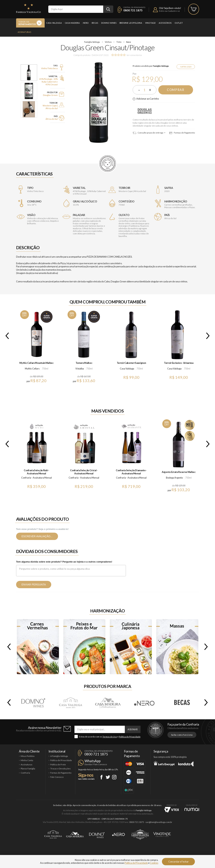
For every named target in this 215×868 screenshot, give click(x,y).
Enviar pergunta (34, 585)
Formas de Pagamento (182, 133)
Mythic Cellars (32, 369)
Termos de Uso (110, 737)
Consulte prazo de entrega (148, 133)
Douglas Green (145, 111)
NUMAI (192, 809)
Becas (95, 23)
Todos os (27, 23)
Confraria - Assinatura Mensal (37, 478)
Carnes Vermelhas (38, 647)
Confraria (25, 773)
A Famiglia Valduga (59, 756)
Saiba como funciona (182, 735)
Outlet (179, 23)
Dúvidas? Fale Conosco (96, 764)
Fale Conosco (57, 777)
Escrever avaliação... (37, 536)
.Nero (86, 23)
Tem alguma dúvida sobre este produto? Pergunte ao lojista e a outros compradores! (64, 562)
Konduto (186, 763)
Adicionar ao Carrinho (148, 99)
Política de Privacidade (130, 737)
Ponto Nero (118, 834)
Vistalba (80, 369)
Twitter (108, 777)
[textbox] (76, 9)
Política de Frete (58, 764)
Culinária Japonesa (131, 647)
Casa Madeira (72, 23)
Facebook (101, 777)
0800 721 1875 (133, 10)
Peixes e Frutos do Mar (84, 647)
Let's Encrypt (164, 763)
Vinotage (150, 23)
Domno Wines (109, 23)
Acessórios (165, 23)
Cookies (154, 863)
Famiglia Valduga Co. (29, 8)
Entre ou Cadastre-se (169, 11)
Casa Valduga (54, 23)
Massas (177, 647)
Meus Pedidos (28, 756)
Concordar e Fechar (178, 862)
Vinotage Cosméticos (162, 834)
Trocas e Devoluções (60, 769)
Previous (6, 336)
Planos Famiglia (28, 769)
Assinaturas (24, 32)
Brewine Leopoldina (131, 23)
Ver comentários (134, 55)
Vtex (172, 810)
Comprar (176, 90)
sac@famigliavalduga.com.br (159, 822)
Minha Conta (27, 760)
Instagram (114, 777)
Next (209, 336)
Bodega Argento (174, 478)
